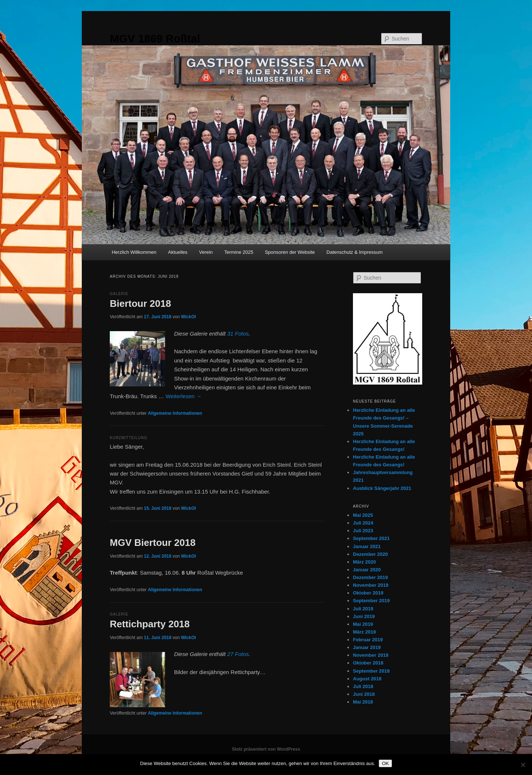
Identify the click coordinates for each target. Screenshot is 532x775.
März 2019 (364, 632)
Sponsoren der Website (290, 252)
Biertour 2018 (140, 304)
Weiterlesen (183, 396)
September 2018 (371, 671)
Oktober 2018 (368, 663)
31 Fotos (238, 334)
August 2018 (367, 679)
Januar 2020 (367, 570)
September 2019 (371, 601)
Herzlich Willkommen (134, 252)
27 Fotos (238, 654)
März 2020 (364, 562)
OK (385, 763)
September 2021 (371, 538)
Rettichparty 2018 (150, 624)
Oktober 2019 (368, 593)
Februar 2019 (368, 640)
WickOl (188, 317)
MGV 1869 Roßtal (155, 38)
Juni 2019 (364, 616)
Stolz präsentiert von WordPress (266, 749)
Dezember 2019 (370, 577)
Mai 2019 (363, 624)
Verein (206, 252)
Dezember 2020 (370, 554)
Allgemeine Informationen (175, 413)
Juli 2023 (363, 531)
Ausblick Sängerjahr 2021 (382, 488)
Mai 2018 (363, 702)
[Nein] (523, 765)
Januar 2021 (367, 546)
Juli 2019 (363, 609)
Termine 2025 (239, 252)
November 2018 (371, 655)
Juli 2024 (363, 523)
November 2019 (371, 585)
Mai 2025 (363, 515)
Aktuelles (178, 252)
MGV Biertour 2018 (153, 543)
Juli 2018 (363, 686)
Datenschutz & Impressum (354, 252)
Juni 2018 (364, 694)
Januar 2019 (367, 647)
